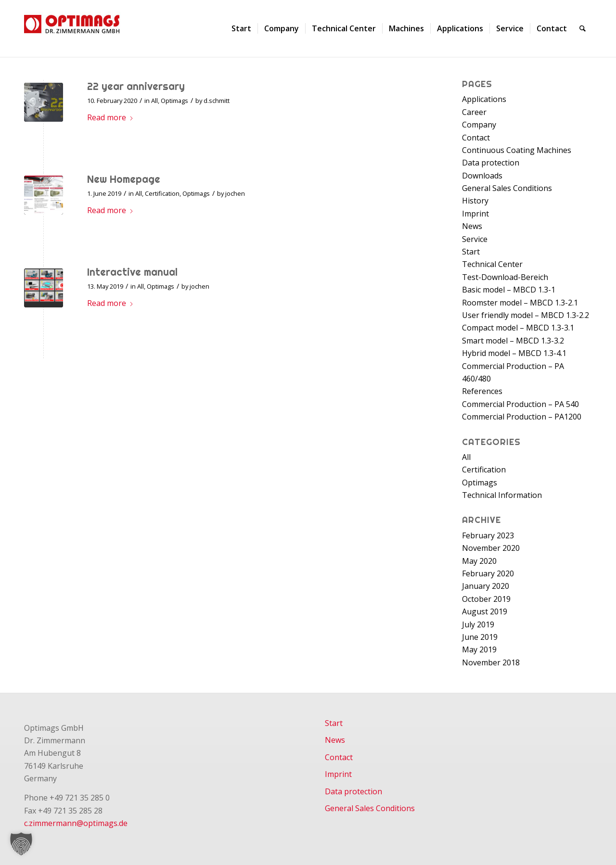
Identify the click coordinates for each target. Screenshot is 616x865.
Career (474, 112)
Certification (162, 193)
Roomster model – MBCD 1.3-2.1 (520, 303)
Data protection (491, 163)
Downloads (482, 176)
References (482, 391)
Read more (110, 117)
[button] (21, 844)
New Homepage (124, 179)
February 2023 (488, 535)
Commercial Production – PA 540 (520, 404)
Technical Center (492, 264)
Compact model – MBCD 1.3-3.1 (518, 328)
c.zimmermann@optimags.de (76, 823)
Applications (484, 99)
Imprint (475, 214)
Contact (476, 138)
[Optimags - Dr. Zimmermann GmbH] (84, 28)
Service (475, 239)
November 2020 (491, 548)
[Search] (583, 28)
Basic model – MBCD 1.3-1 (509, 290)
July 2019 (478, 624)
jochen (235, 193)
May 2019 (479, 649)
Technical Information (502, 495)
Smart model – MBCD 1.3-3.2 (513, 341)
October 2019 (486, 599)
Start (471, 252)
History (475, 201)
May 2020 (479, 561)
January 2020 (486, 586)
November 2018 (491, 662)
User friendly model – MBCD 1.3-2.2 (526, 315)
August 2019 (485, 611)
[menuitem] (242, 28)
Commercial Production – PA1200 (522, 417)
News (472, 226)
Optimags (174, 101)
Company (479, 125)
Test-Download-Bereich (505, 277)
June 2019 (480, 637)
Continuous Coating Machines (517, 150)
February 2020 (488, 573)
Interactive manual (132, 272)
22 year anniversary (136, 86)
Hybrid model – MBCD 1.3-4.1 (514, 353)
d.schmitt (217, 101)
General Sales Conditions (507, 188)
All (154, 101)
